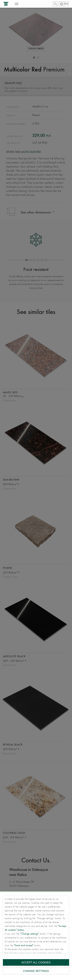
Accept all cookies (36, 962)
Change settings (36, 971)
